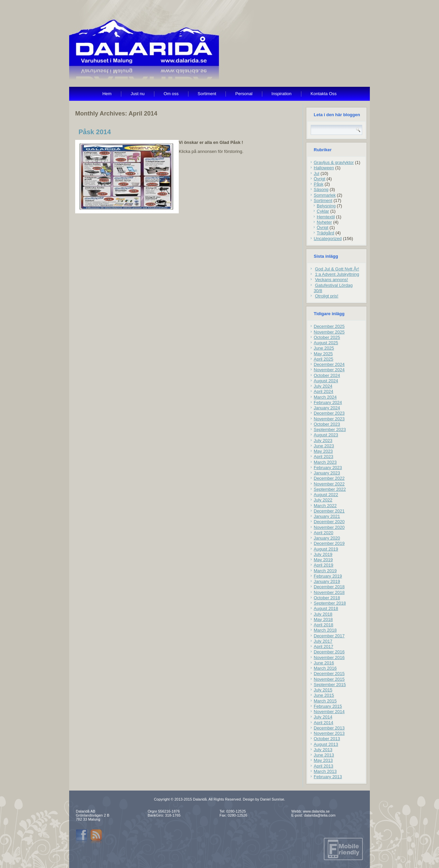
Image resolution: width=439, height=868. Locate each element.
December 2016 (329, 652)
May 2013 (323, 760)
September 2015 (330, 685)
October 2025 (327, 337)
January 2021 (327, 516)
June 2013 (324, 755)
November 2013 (329, 733)
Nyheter (324, 222)
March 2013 (325, 771)
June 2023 (324, 446)
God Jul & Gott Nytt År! (337, 269)
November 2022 (329, 484)
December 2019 (329, 543)
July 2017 (323, 641)
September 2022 (330, 489)
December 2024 (329, 364)
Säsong (321, 189)
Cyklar (323, 211)
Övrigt (320, 179)
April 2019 (324, 565)
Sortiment (207, 94)
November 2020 (329, 527)
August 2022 (326, 495)
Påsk (319, 184)
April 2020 (324, 533)
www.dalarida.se (316, 811)
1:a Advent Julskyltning (337, 274)
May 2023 (323, 451)
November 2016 (329, 658)
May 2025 (323, 354)
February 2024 (328, 402)
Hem (107, 94)
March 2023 (325, 462)
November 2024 (329, 370)
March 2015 (325, 701)
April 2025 (324, 359)
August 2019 (326, 549)
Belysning (326, 206)
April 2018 (324, 625)
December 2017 (329, 636)
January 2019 (327, 581)
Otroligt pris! (327, 296)
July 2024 (323, 386)
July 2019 (323, 554)
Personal (244, 94)
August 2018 (326, 608)
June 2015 (324, 695)
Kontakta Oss (324, 94)
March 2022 (325, 506)
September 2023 (330, 429)
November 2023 (329, 419)
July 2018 (323, 614)
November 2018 (329, 592)
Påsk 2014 (95, 132)
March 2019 (325, 571)
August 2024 (326, 381)
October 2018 (327, 598)
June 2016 (324, 663)
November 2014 (329, 712)
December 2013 (329, 728)
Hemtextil (326, 217)
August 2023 (326, 435)
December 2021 (329, 511)
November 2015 (329, 679)
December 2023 (329, 413)
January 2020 (327, 538)
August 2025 (326, 343)
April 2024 (324, 391)
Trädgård (325, 233)
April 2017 (324, 646)
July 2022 (323, 500)
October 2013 (327, 739)
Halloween (324, 168)
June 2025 (324, 348)
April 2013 (324, 766)
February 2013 (328, 777)
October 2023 (327, 424)
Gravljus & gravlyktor (334, 162)
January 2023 (327, 473)
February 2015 (328, 706)
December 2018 (329, 587)
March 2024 (325, 397)
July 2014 (323, 717)
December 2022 (329, 478)
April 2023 (324, 457)
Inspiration (282, 94)
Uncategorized (328, 239)
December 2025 (329, 326)
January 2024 (327, 408)
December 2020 (329, 522)
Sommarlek (325, 195)
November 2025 (329, 332)
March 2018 (325, 630)
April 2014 (324, 723)
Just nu (138, 94)
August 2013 (326, 744)
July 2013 (323, 750)
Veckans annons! (332, 280)
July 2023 (323, 441)
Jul (317, 173)
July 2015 (323, 690)
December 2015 (329, 674)
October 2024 (327, 375)
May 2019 (323, 560)
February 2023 (328, 468)
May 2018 (323, 619)
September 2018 (330, 603)
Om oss (171, 94)
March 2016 (325, 668)
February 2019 (328, 576)
